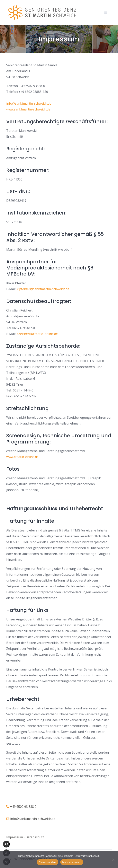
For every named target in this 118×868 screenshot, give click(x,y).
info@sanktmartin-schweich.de (29, 103)
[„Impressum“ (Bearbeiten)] (15, 837)
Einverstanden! (48, 862)
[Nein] (113, 860)
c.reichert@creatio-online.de (37, 334)
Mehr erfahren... (72, 862)
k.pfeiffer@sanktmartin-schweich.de (43, 289)
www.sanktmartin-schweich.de (28, 109)
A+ (6, 844)
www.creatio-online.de (22, 457)
